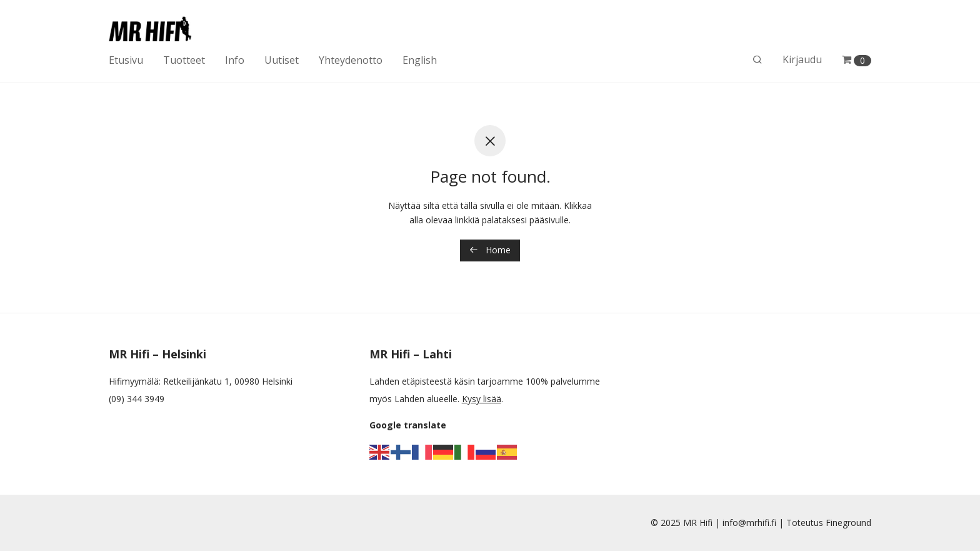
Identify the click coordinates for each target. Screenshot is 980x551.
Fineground (848, 523)
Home (490, 250)
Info (235, 60)
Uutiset (282, 60)
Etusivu (126, 60)
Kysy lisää (482, 399)
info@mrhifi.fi (749, 523)
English (420, 60)
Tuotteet (184, 60)
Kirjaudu (802, 59)
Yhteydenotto (351, 60)
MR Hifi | (703, 523)
